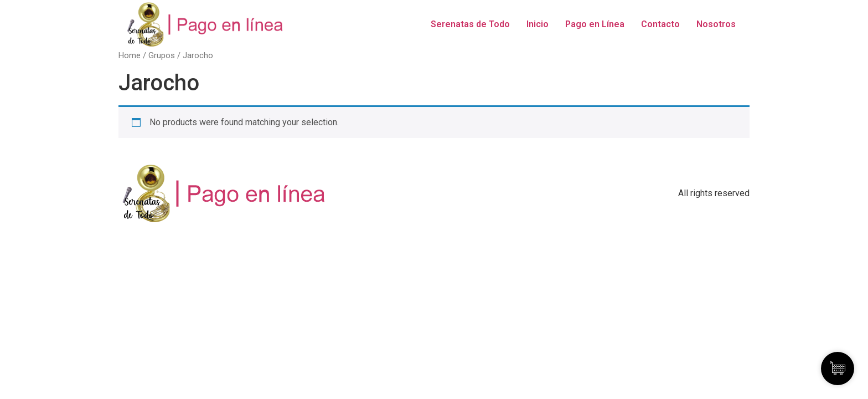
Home (130, 55)
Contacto (660, 24)
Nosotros (716, 24)
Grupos (162, 55)
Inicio (538, 24)
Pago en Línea (595, 24)
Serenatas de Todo (470, 24)
